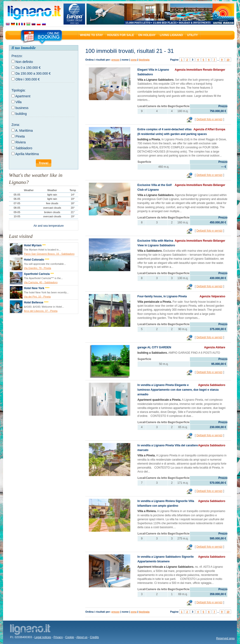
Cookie (69, 637)
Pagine (174, 60)
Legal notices (43, 637)
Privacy (58, 637)
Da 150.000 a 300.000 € (33, 73)
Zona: (16, 125)
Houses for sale (121, 35)
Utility (192, 35)
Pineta (20, 136)
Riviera (21, 142)
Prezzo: (17, 56)
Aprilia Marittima (27, 154)
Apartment (23, 96)
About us (82, 637)
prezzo (115, 60)
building (21, 114)
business (22, 108)
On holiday (147, 35)
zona (134, 60)
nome (125, 60)
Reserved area (225, 638)
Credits (94, 637)
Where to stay (91, 35)
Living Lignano (171, 35)
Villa (19, 102)
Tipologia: (19, 90)
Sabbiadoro (24, 148)
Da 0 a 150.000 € (28, 68)
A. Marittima (24, 131)
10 (228, 60)
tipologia (144, 60)
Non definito (24, 62)
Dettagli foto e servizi (209, 119)
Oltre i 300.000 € (28, 79)
